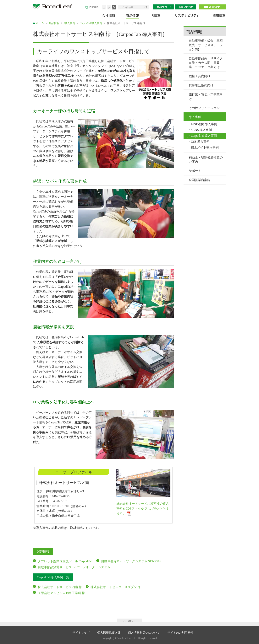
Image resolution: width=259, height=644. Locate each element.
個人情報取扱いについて (144, 633)
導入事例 (70, 23)
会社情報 (111, 16)
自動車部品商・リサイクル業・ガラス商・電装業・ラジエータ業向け (206, 63)
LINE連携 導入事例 (204, 124)
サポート (195, 171)
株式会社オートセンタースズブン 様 (116, 587)
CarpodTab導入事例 (91, 23)
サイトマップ (81, 633)
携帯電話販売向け (201, 85)
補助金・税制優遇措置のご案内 (206, 160)
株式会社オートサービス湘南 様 (60, 587)
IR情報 (155, 16)
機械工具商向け (200, 76)
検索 (147, 7)
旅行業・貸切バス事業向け (206, 97)
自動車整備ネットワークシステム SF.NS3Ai (131, 561)
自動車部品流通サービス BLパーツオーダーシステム (74, 567)
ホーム (40, 23)
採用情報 (217, 16)
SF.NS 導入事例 (201, 130)
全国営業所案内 (200, 180)
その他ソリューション (204, 108)
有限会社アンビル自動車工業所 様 (61, 593)
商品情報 (133, 16)
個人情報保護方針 (109, 633)
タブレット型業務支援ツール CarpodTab (65, 561)
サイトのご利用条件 (180, 633)
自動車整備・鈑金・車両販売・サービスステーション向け (206, 45)
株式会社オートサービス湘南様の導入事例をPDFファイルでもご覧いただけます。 (143, 508)
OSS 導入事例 (200, 142)
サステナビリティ (187, 16)
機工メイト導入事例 (205, 147)
